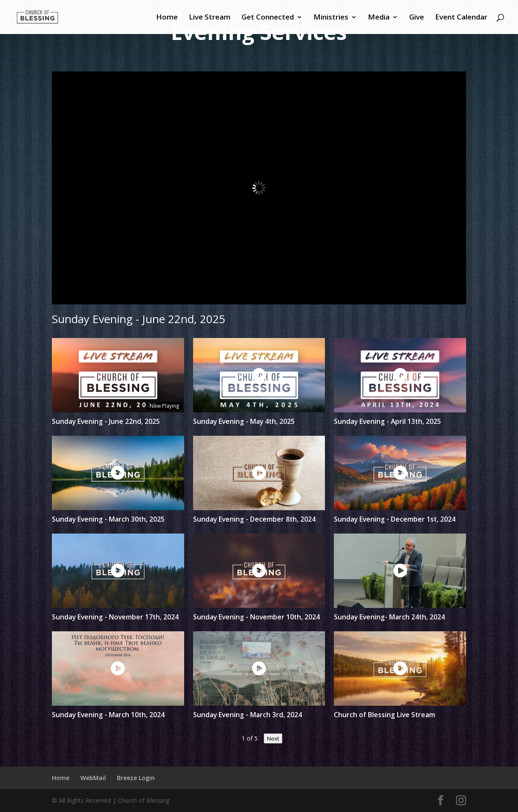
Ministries (331, 18)
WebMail (93, 778)
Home (167, 18)
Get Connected (268, 18)
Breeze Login (136, 778)
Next (273, 738)
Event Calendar (461, 18)
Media (379, 18)
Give (417, 18)
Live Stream (210, 18)
